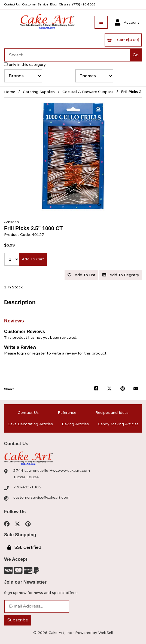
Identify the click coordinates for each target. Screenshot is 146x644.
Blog (53, 4)
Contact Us (12, 4)
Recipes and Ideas (112, 413)
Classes (65, 4)
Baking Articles (75, 424)
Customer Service (35, 4)
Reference (67, 413)
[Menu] (101, 22)
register (39, 353)
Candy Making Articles (118, 424)
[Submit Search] (136, 55)
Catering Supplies (39, 92)
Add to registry (121, 275)
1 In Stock (13, 287)
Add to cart (33, 259)
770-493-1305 (27, 487)
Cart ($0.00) (123, 40)
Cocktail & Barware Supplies (88, 92)
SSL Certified (24, 547)
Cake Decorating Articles (30, 424)
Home (10, 92)
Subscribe (18, 620)
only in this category (25, 65)
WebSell (106, 633)
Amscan (11, 222)
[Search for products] (67, 55)
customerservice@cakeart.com (41, 497)
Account (127, 23)
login (22, 353)
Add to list (82, 275)
